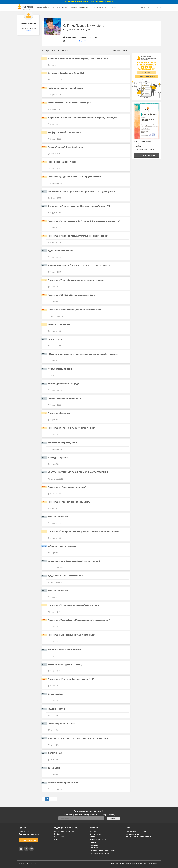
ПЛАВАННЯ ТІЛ (55, 339)
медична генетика (56, 709)
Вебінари (58, 834)
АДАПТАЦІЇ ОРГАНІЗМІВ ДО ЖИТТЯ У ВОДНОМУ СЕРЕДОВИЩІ (78, 472)
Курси (57, 840)
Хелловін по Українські (59, 324)
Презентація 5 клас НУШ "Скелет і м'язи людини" (71, 428)
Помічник (64, 7)
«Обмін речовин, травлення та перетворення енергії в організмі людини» (83, 354)
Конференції (59, 837)
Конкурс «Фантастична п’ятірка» (139, 837)
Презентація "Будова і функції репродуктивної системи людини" (79, 620)
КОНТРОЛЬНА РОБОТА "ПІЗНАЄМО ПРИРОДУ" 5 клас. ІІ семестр (79, 265)
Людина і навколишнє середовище (64, 398)
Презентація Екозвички (59, 413)
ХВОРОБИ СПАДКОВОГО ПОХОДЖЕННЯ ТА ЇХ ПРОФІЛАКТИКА (78, 738)
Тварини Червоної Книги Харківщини (65, 147)
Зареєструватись (29, 24)
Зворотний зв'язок (28, 840)
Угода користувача (117, 863)
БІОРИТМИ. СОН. (56, 753)
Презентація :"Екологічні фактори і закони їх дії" (71, 679)
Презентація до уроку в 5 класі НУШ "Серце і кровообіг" (74, 177)
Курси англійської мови (100, 853)
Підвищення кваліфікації (81, 7)
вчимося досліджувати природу (63, 384)
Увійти (28, 31)
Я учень (142, 7)
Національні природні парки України (65, 88)
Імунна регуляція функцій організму (65, 664)
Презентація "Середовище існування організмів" (71, 635)
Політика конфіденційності (150, 863)
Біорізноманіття (55, 694)
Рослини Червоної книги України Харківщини (69, 103)
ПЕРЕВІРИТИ (113, 819)
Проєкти (94, 842)
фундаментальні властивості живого (66, 576)
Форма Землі (54, 768)
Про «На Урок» (24, 831)
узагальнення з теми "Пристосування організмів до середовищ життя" (82, 191)
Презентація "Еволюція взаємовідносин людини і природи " (76, 280)
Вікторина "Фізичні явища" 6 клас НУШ (66, 73)
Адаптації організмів (58, 517)
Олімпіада (106, 7)
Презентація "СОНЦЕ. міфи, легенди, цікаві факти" (72, 295)
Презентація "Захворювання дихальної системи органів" (75, 310)
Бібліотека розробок (98, 834)
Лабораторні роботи (98, 840)
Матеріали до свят (133, 834)
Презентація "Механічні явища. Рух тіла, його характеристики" (78, 236)
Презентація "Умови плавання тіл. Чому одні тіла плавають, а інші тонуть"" (84, 221)
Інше (115, 7)
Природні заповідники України (62, 162)
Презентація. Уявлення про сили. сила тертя (69, 502)
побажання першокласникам (62, 546)
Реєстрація (156, 7)
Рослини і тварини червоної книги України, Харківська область (78, 58)
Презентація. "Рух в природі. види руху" (67, 487)
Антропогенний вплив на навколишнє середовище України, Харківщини (82, 118)
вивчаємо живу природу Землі (62, 443)
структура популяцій (58, 457)
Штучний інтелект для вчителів (103, 851)
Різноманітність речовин (60, 369)
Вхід (149, 7)
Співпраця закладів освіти (29, 834)
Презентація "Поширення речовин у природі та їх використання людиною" (83, 531)
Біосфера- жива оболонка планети (64, 132)
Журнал (38, 7)
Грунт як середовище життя (61, 724)
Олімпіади (94, 848)
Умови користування (132, 863)
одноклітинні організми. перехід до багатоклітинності (74, 561)
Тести (55, 7)
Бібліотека (47, 7)
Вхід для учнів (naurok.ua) (136, 831)
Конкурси (97, 7)
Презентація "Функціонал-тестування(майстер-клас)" (73, 605)
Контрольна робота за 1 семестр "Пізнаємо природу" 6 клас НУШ (79, 206)
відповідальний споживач (60, 251)
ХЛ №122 (82, 41)
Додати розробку (147, 155)
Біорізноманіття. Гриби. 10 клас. (63, 783)
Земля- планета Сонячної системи (64, 650)
